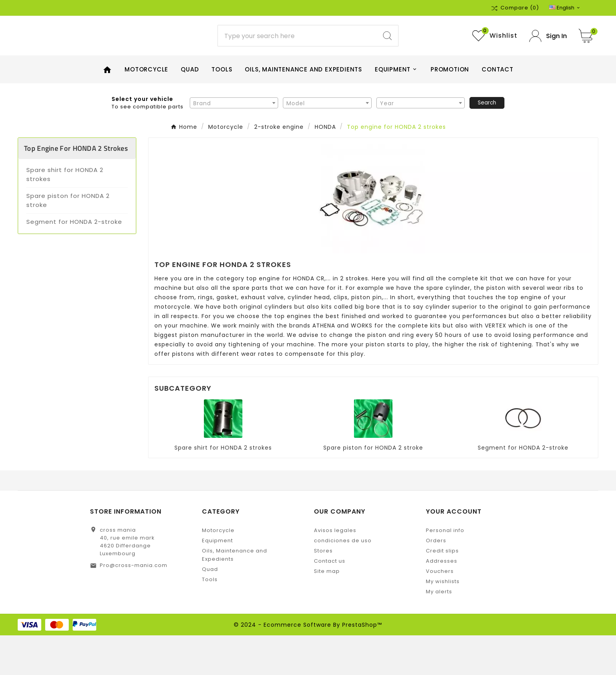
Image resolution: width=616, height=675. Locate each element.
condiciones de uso (343, 580)
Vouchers (440, 611)
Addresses (442, 601)
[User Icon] (548, 56)
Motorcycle (218, 570)
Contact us (330, 601)
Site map (327, 611)
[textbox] (234, 143)
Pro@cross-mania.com (134, 605)
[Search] (298, 56)
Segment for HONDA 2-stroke (74, 261)
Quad (210, 609)
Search (487, 142)
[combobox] (234, 142)
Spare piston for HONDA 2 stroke (68, 240)
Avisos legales (335, 570)
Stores (323, 590)
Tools (210, 619)
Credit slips (442, 590)
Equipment (217, 580)
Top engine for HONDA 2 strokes (76, 188)
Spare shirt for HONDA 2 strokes (65, 214)
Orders (436, 580)
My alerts (439, 631)
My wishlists (443, 621)
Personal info (445, 570)
